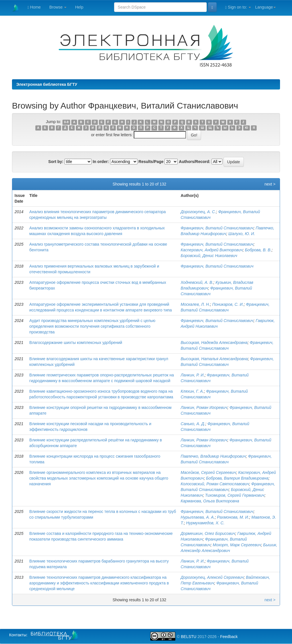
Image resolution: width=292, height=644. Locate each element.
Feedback (229, 637)
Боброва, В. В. (258, 250)
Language (265, 7)
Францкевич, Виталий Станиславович (217, 228)
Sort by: (56, 162)
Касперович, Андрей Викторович (212, 250)
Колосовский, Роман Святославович (215, 484)
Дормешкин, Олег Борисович (208, 533)
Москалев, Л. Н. (195, 304)
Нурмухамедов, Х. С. (205, 523)
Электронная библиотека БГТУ (47, 84)
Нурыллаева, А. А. (198, 517)
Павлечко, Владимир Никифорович (213, 456)
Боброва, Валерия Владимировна (237, 478)
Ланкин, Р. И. (193, 375)
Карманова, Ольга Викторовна (210, 501)
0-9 (66, 122)
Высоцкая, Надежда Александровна (214, 343)
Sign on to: (238, 7)
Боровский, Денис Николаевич (209, 256)
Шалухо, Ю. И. (242, 234)
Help (79, 7)
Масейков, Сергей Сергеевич (208, 472)
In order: (101, 162)
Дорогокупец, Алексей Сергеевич (212, 577)
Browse (58, 7)
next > (270, 184)
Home (34, 7)
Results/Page (151, 162)
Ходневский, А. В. (197, 282)
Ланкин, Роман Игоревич (204, 407)
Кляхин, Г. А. (192, 391)
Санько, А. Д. (193, 424)
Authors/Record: (194, 162)
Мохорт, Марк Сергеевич (237, 545)
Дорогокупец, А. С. (198, 212)
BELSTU (188, 637)
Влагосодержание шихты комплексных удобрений (76, 343)
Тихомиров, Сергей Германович (235, 495)
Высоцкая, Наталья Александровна (214, 359)
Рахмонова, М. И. (233, 517)
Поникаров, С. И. (228, 304)
